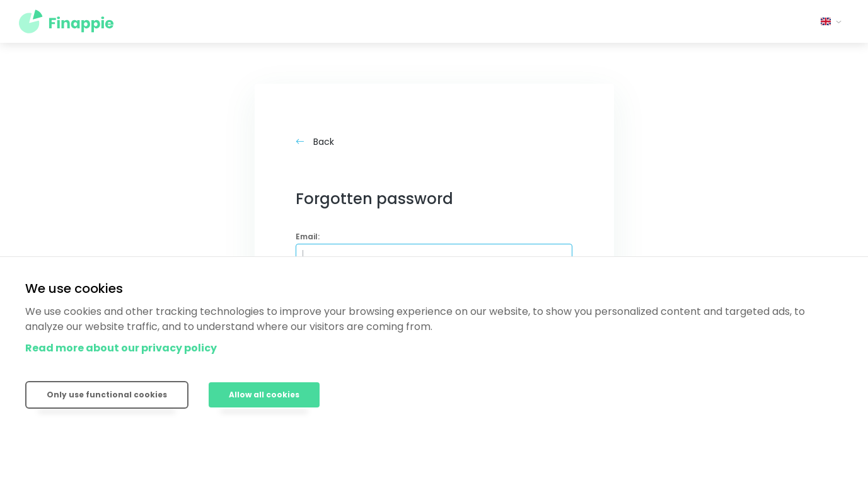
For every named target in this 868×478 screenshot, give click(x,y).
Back (315, 142)
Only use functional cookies (107, 395)
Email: (308, 236)
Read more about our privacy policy (121, 348)
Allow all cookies (264, 395)
